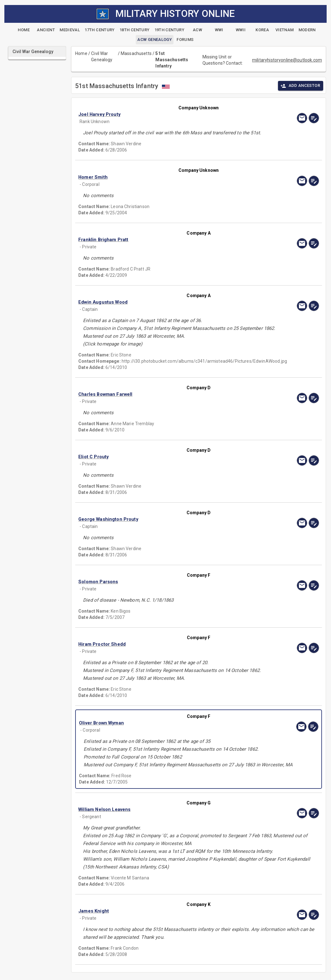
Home (81, 53)
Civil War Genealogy (102, 57)
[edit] (314, 118)
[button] (163, 114)
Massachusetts (136, 53)
